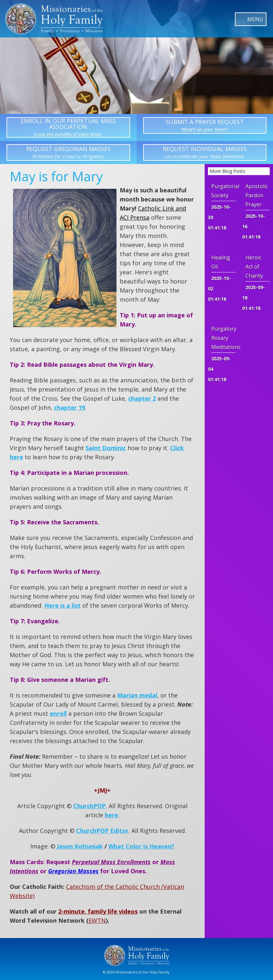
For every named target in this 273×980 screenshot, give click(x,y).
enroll (58, 713)
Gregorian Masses (73, 871)
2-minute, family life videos (98, 911)
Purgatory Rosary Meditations (223, 338)
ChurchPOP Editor (102, 831)
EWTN (97, 920)
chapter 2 (142, 398)
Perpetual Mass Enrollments (111, 862)
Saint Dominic (106, 448)
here (111, 815)
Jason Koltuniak (80, 846)
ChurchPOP (89, 806)
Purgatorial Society (223, 191)
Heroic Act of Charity (254, 267)
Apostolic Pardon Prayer (257, 195)
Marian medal (137, 695)
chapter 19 (69, 407)
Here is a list (62, 605)
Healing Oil (221, 262)
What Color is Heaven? (141, 846)
